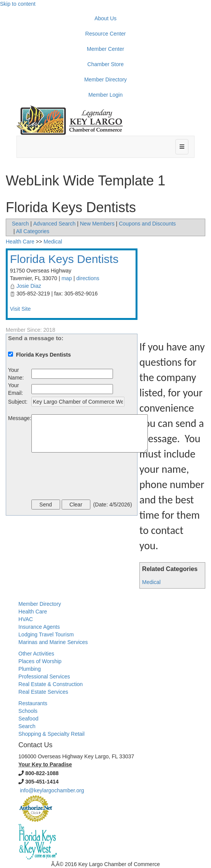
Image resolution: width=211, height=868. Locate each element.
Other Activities (36, 654)
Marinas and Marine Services (53, 642)
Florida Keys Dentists (64, 259)
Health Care (20, 242)
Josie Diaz (29, 286)
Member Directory (105, 79)
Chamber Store (105, 64)
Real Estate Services (43, 692)
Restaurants (33, 703)
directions (88, 278)
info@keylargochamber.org (52, 790)
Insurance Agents (39, 627)
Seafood (28, 719)
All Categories (33, 231)
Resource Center (106, 34)
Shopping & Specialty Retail (52, 734)
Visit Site (20, 309)
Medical (151, 582)
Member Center (105, 49)
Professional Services (44, 677)
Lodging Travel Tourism (46, 634)
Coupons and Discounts (147, 224)
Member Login (106, 95)
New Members (97, 224)
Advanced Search (55, 224)
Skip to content (18, 4)
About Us (106, 18)
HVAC (26, 619)
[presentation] (90, 477)
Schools (28, 711)
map (67, 278)
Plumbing (29, 669)
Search (20, 224)
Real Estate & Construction (51, 684)
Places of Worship (40, 661)
